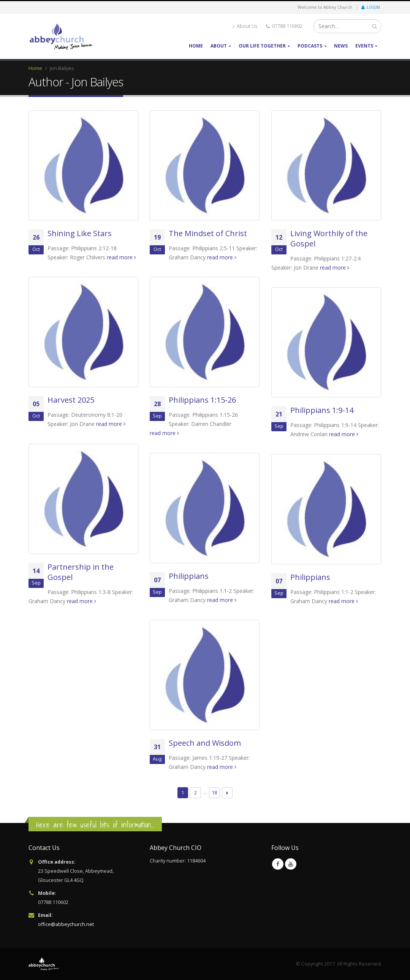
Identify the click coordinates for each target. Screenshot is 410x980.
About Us (245, 26)
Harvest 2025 (71, 400)
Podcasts (310, 46)
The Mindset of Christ (208, 233)
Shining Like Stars (80, 233)
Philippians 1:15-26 (202, 400)
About (219, 46)
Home (196, 46)
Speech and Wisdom (205, 743)
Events (364, 46)
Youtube (291, 864)
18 (214, 793)
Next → (227, 793)
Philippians (189, 576)
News (341, 46)
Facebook (278, 864)
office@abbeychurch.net (66, 924)
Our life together (262, 46)
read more (121, 257)
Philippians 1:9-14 (322, 410)
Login (371, 7)
